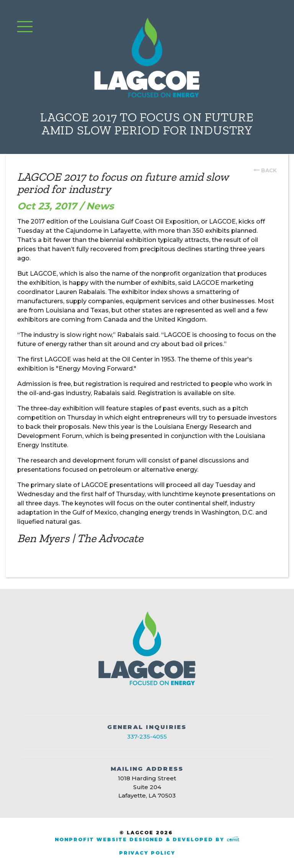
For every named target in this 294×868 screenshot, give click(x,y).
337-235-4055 (147, 736)
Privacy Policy (147, 853)
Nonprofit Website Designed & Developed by (147, 839)
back (269, 170)
